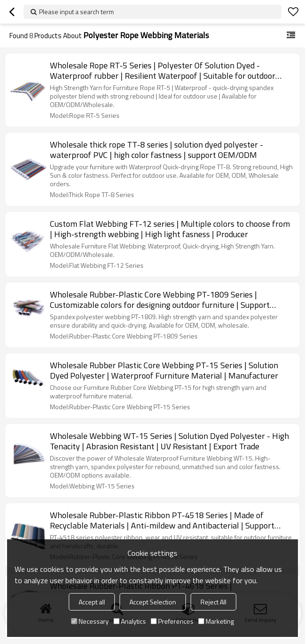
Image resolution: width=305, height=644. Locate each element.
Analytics (130, 621)
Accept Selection (153, 602)
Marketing (216, 621)
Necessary (90, 621)
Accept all (92, 602)
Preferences (172, 621)
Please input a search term (76, 12)
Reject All (213, 602)
